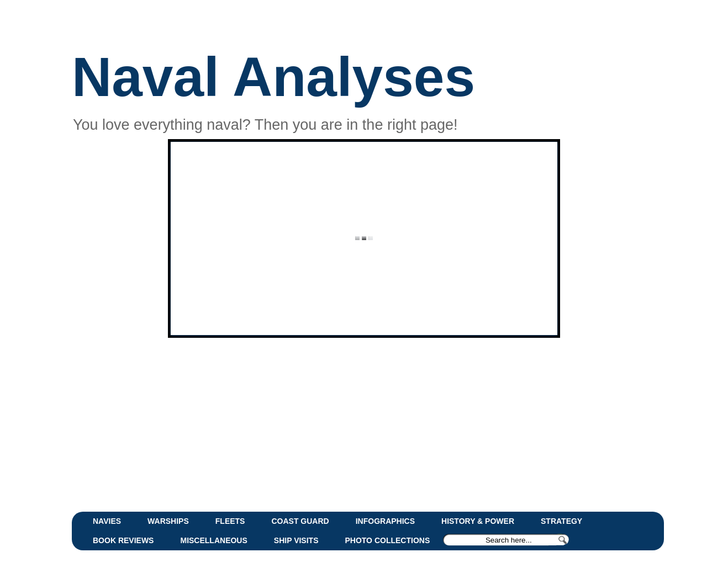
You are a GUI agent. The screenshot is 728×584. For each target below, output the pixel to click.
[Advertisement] (340, 423)
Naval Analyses (273, 77)
